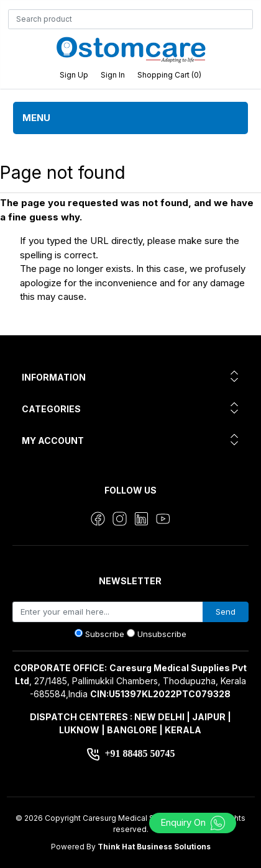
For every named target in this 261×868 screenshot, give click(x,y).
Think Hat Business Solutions (154, 847)
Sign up (74, 75)
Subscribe (105, 634)
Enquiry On (193, 822)
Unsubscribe (162, 634)
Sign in (113, 75)
